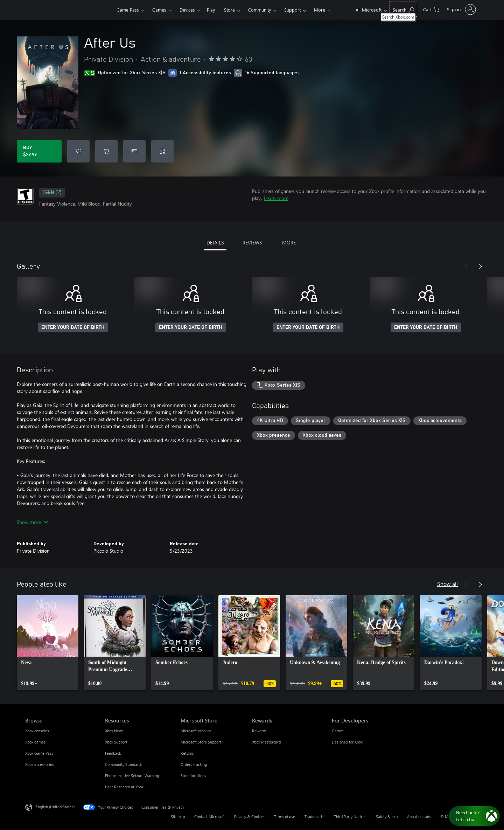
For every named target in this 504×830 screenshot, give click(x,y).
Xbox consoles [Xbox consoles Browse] (37, 731)
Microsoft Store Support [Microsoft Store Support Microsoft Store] (201, 742)
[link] (48, 643)
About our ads (419, 817)
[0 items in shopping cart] (431, 9)
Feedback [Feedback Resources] (113, 753)
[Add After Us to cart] (106, 151)
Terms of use (285, 817)
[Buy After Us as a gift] (134, 151)
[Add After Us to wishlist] (78, 151)
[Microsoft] (49, 10)
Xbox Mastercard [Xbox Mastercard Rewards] (266, 742)
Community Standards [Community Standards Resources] (124, 764)
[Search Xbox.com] (403, 9)
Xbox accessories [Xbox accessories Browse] (40, 764)
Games (159, 10)
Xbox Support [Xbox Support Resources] (116, 742)
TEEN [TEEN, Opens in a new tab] (52, 193)
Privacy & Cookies (249, 817)
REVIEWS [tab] (252, 243)
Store (229, 10)
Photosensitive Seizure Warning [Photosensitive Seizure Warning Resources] (132, 776)
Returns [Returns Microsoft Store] (187, 753)
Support (292, 10)
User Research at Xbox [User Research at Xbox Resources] (124, 787)
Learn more (276, 198)
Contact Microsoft (209, 817)
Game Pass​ (128, 10)
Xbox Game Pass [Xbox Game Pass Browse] (39, 753)
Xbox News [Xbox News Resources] (114, 731)
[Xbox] (95, 10)
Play (211, 10)
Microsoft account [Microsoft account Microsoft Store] (196, 731)
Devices (187, 10)
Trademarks (314, 817)
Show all (447, 584)
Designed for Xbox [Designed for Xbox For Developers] (347, 742)
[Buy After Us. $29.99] (39, 151)
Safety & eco (387, 817)
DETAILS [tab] (215, 243)
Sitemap (178, 817)
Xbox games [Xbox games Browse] (35, 742)
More (320, 10)
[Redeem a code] (162, 151)
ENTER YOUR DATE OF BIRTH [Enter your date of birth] (73, 327)
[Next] (480, 267)
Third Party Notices (350, 817)
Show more (32, 522)
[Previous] (466, 267)
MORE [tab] (289, 243)
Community (260, 10)
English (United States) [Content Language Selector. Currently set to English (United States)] (55, 807)
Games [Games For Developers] (338, 731)
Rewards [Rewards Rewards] (259, 731)
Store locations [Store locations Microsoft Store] (193, 776)
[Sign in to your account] (461, 9)
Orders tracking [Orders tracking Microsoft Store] (194, 764)
